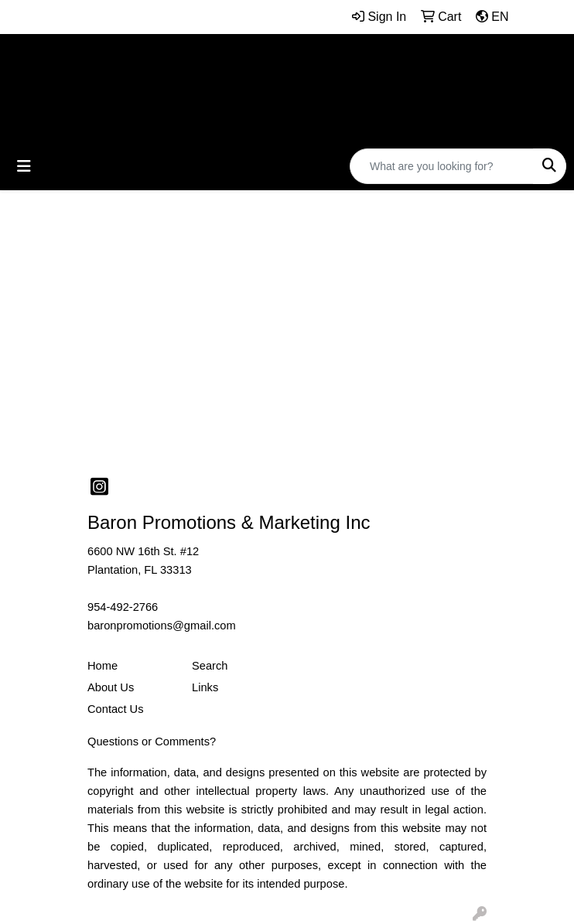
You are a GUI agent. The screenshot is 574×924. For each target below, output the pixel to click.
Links (205, 687)
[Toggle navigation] (24, 166)
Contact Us (116, 709)
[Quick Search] (442, 166)
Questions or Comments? (152, 742)
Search (210, 666)
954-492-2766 (123, 607)
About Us (111, 687)
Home (102, 666)
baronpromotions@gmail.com (162, 626)
